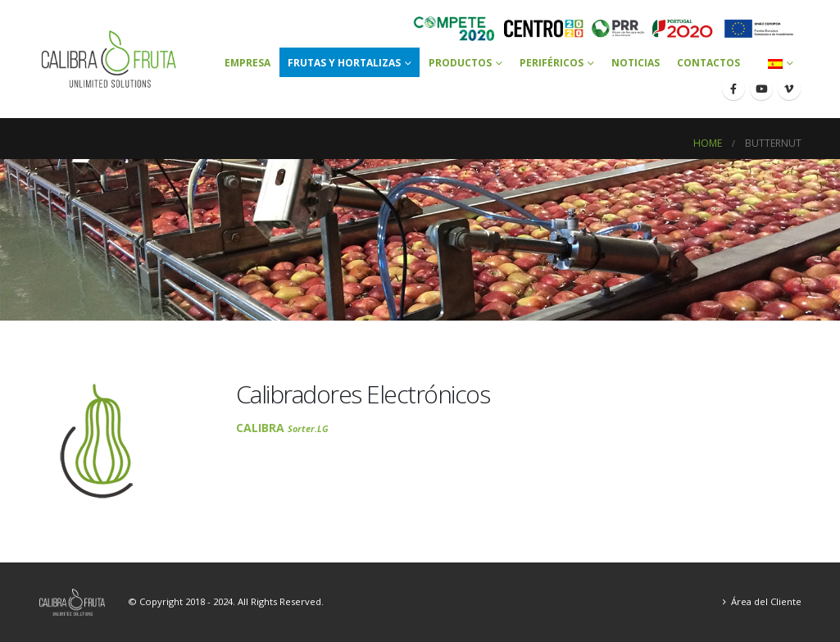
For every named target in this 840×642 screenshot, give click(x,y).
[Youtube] (761, 89)
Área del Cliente (766, 601)
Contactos (708, 63)
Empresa (247, 63)
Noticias (636, 63)
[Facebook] (733, 89)
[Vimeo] (789, 89)
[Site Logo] (109, 59)
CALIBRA (282, 428)
